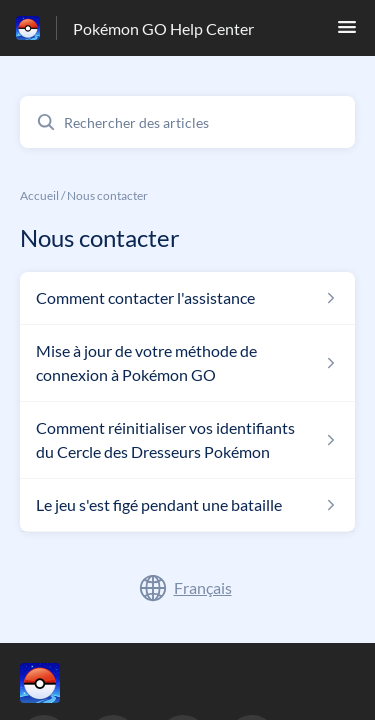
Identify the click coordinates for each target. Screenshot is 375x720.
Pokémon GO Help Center (163, 28)
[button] (347, 32)
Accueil (39, 195)
